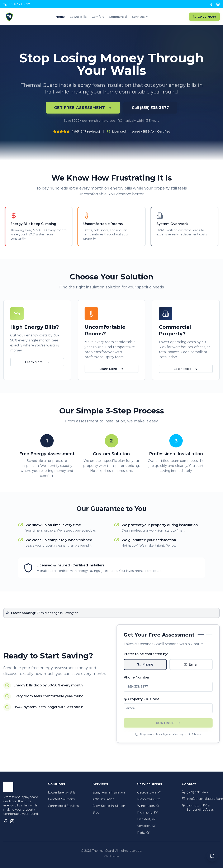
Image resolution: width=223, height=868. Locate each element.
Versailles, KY (146, 826)
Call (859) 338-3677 (150, 108)
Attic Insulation (103, 799)
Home (60, 17)
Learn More (37, 362)
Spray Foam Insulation (109, 792)
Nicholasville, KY (149, 799)
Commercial (118, 17)
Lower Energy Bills (62, 792)
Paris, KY (143, 833)
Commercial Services (63, 806)
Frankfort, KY (146, 819)
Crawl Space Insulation (109, 806)
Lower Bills (78, 17)
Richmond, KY (147, 812)
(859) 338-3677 (17, 4)
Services (140, 17)
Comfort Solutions (61, 799)
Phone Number (137, 677)
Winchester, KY (148, 806)
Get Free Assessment (83, 108)
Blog (96, 812)
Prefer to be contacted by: (146, 654)
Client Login (111, 856)
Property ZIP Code (141, 699)
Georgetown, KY (149, 792)
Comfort (98, 17)
